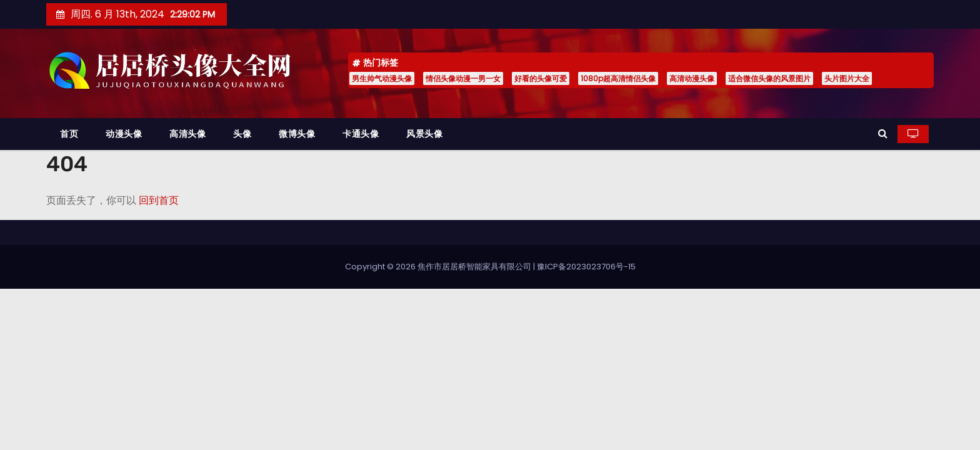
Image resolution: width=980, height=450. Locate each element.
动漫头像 (124, 134)
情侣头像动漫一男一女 (463, 78)
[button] (883, 133)
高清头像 (187, 134)
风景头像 (424, 134)
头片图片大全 (847, 78)
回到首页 (159, 200)
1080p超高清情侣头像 (618, 78)
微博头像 (297, 134)
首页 (69, 134)
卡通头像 (361, 134)
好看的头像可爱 (541, 78)
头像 (242, 134)
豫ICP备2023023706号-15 (586, 267)
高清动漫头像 (692, 78)
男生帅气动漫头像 (382, 78)
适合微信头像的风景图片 (769, 78)
